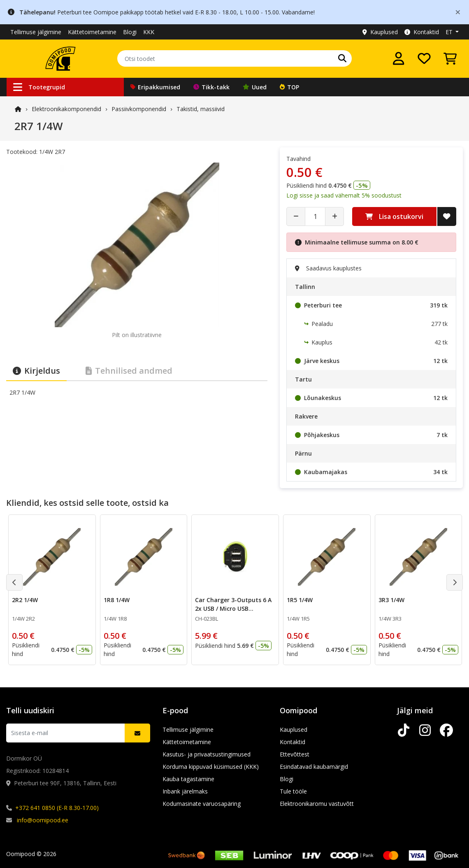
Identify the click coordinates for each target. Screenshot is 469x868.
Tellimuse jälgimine (36, 32)
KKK (149, 32)
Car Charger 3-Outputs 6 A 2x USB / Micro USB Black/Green (233, 609)
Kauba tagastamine (188, 779)
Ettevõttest (295, 754)
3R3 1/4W (391, 600)
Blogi (130, 32)
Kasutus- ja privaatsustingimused (207, 754)
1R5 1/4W (300, 600)
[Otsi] (342, 58)
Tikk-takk (211, 87)
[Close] (458, 12)
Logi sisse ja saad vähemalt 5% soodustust (344, 195)
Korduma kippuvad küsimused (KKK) (211, 767)
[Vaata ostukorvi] (450, 58)
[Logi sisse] (399, 58)
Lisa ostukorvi (394, 216)
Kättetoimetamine (92, 32)
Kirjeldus (36, 371)
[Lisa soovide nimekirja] (447, 216)
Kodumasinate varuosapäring (202, 804)
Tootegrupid (39, 87)
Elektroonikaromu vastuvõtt (317, 804)
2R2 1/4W (25, 600)
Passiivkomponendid (139, 109)
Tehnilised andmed (129, 371)
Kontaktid (422, 32)
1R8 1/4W (117, 600)
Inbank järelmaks (185, 791)
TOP (289, 87)
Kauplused (380, 32)
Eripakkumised (155, 87)
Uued (255, 87)
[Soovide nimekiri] (424, 58)
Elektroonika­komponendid (66, 109)
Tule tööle (293, 791)
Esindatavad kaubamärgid (314, 767)
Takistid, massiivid (201, 109)
